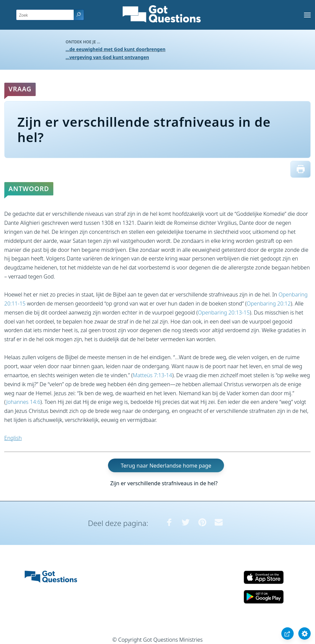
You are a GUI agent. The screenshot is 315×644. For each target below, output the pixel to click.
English (13, 438)
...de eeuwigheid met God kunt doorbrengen (116, 49)
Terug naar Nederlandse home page (166, 466)
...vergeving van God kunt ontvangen (107, 57)
